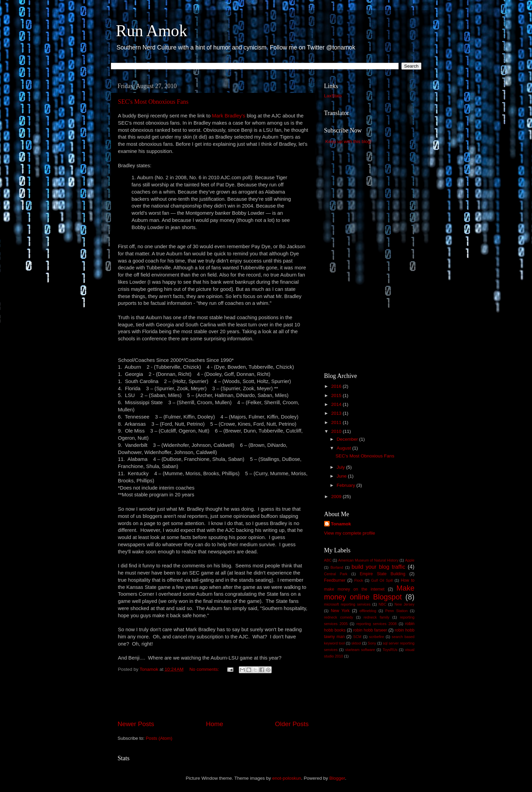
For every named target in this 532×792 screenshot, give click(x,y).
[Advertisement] (213, 700)
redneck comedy (339, 617)
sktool (356, 643)
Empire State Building (383, 574)
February (347, 485)
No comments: (205, 669)
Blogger (337, 778)
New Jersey (405, 604)
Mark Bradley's (229, 116)
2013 (337, 413)
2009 (337, 497)
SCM (357, 637)
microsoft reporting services (347, 604)
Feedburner (335, 580)
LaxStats (333, 96)
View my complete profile (350, 533)
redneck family (377, 617)
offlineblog (368, 611)
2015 (337, 395)
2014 (337, 404)
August (345, 448)
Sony (372, 643)
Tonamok (341, 524)
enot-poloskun (287, 778)
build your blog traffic (378, 567)
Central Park (336, 574)
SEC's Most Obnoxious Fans (153, 102)
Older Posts (292, 724)
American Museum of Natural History (368, 560)
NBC (383, 604)
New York (340, 611)
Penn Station (397, 611)
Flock (359, 580)
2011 (337, 422)
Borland (337, 567)
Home (215, 724)
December (348, 439)
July (342, 467)
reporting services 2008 (376, 624)
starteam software (360, 650)
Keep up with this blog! (348, 142)
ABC (328, 560)
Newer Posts (136, 724)
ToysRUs (390, 650)
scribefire (377, 637)
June (342, 476)
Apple (410, 560)
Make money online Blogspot (369, 592)
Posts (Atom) (159, 738)
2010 (337, 431)
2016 (337, 386)
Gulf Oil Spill (382, 580)
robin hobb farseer (370, 630)
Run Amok (152, 31)
